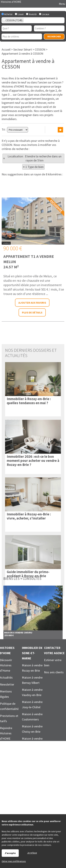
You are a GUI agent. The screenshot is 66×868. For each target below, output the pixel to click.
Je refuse (32, 853)
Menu (62, 4)
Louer (19, 14)
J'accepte (10, 853)
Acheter (7, 14)
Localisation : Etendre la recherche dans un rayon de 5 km (35, 158)
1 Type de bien (35, 167)
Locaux (44, 14)
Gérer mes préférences (14, 861)
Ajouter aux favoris (32, 363)
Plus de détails (32, 373)
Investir (31, 14)
